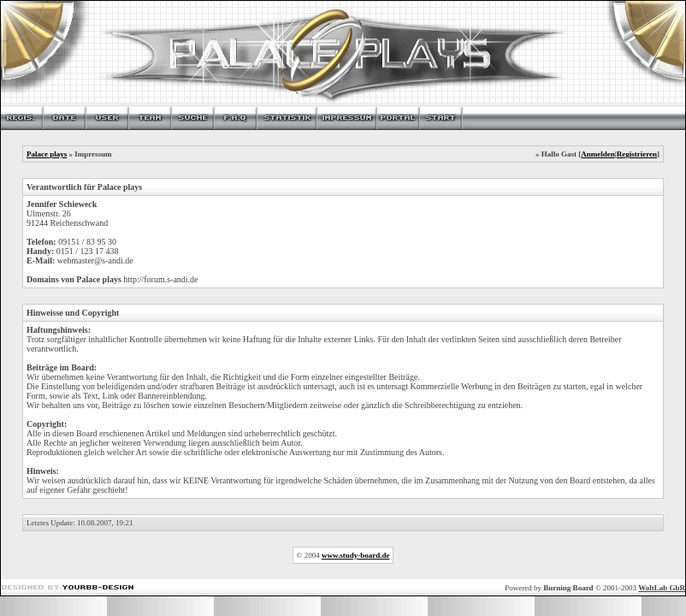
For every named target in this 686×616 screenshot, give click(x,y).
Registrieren (637, 154)
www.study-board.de (356, 555)
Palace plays (47, 154)
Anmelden (598, 154)
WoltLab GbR (662, 588)
